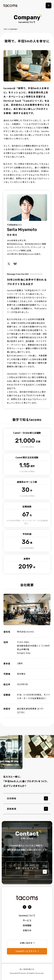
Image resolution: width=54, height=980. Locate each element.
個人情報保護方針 (27, 969)
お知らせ (27, 930)
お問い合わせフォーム (31, 870)
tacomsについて (27, 915)
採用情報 (27, 925)
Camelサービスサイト (26, 951)
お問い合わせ (26, 943)
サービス (27, 920)
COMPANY (13, 29)
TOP (5, 29)
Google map (24, 653)
